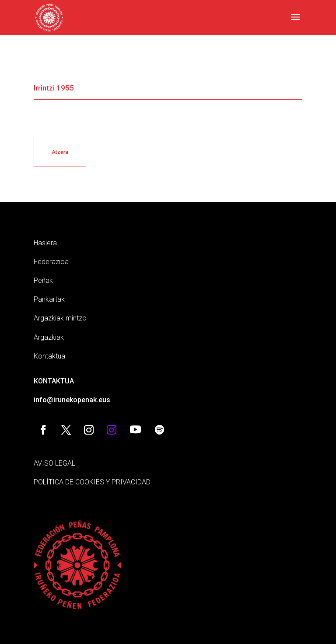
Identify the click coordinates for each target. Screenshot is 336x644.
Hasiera (45, 243)
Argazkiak (49, 337)
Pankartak (49, 299)
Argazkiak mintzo (60, 318)
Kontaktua (49, 356)
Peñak (43, 280)
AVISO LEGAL (54, 463)
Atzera (60, 152)
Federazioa (51, 262)
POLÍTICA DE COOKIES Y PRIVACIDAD (92, 482)
